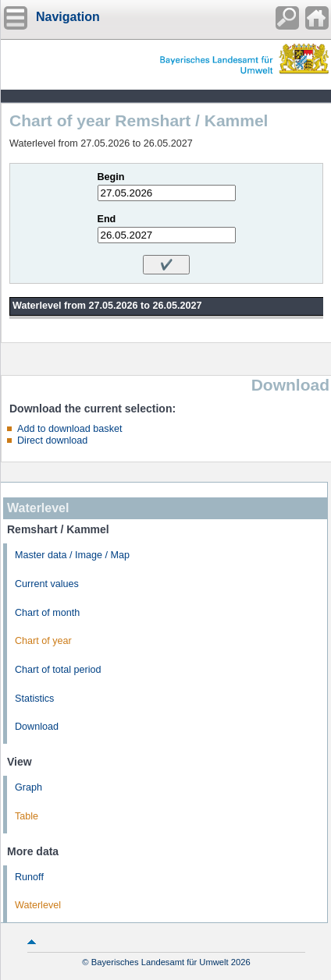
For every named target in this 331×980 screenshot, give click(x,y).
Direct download (52, 440)
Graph (28, 787)
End (107, 219)
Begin (111, 177)
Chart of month (47, 613)
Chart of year (43, 641)
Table (27, 816)
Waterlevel (38, 905)
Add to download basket (69, 429)
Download (37, 727)
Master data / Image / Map (72, 555)
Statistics (34, 699)
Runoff (29, 877)
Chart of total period (58, 670)
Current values (47, 584)
